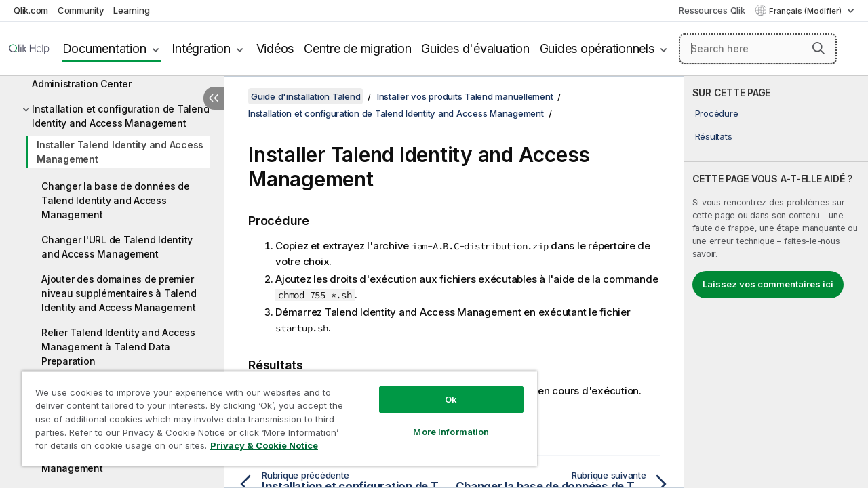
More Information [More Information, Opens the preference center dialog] (441, 422)
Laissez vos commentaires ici (768, 284)
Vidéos (275, 48)
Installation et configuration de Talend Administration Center (120, 77)
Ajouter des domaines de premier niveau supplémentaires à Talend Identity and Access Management (119, 293)
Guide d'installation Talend (305, 96)
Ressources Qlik (712, 10)
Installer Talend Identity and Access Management (120, 152)
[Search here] (758, 49)
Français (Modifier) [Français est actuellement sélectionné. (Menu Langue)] (806, 11)
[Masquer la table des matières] (214, 98)
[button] (818, 48)
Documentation (104, 48)
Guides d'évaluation (475, 48)
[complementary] (776, 282)
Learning (131, 10)
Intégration (201, 48)
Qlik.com (31, 10)
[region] (273, 413)
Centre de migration (357, 48)
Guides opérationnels (597, 48)
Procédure (717, 113)
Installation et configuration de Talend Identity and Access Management (120, 116)
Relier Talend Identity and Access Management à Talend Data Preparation (118, 347)
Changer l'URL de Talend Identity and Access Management (117, 247)
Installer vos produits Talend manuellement (465, 96)
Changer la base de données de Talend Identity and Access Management (116, 200)
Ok (441, 389)
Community (81, 10)
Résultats (714, 136)
